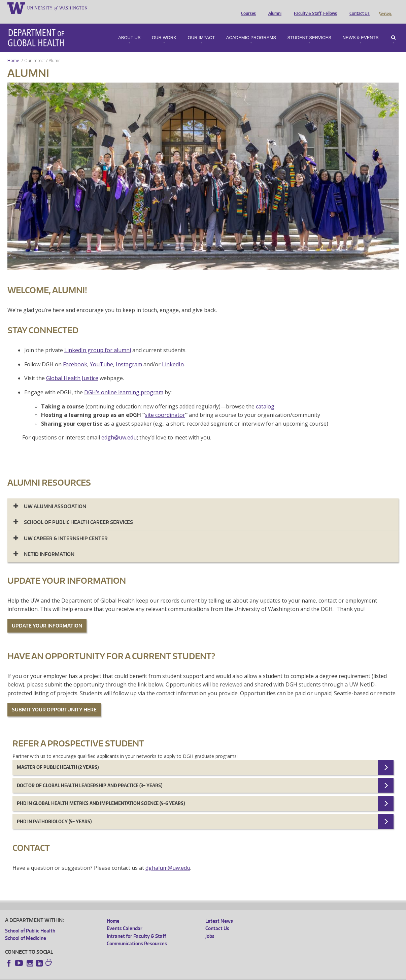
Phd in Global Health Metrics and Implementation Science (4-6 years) (101, 794)
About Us (129, 28)
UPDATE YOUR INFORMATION (47, 616)
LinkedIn (173, 355)
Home (13, 51)
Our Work (164, 28)
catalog (265, 397)
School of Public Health (30, 921)
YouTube (101, 355)
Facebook (75, 355)
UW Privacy (94, 975)
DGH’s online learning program (124, 383)
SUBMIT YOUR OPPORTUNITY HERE (54, 700)
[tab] (203, 497)
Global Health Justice (72, 369)
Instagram (129, 355)
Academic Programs (251, 28)
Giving (385, 8)
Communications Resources (137, 934)
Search (393, 28)
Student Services (309, 28)
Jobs (210, 927)
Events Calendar (125, 919)
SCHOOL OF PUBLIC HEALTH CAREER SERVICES (78, 513)
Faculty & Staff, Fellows (314, 8)
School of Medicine (26, 929)
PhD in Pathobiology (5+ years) (54, 812)
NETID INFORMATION (49, 545)
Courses (247, 8)
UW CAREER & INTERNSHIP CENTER (66, 529)
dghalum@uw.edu (168, 858)
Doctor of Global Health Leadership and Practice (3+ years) (90, 776)
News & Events (360, 28)
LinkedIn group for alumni (98, 341)
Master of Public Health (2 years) (58, 758)
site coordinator (165, 405)
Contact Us (358, 8)
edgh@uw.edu (119, 428)
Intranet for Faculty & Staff (136, 927)
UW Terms (122, 975)
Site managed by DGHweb (162, 975)
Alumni (273, 8)
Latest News (219, 911)
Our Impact (201, 28)
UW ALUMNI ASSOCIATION (55, 497)
